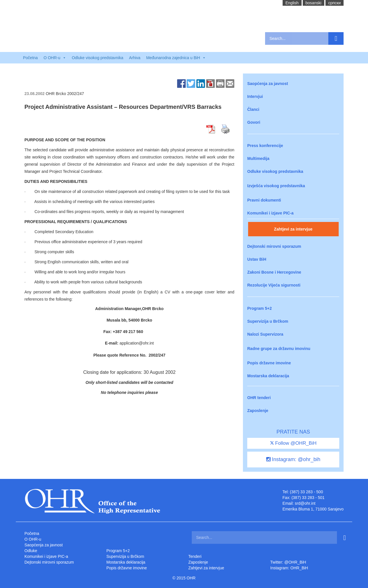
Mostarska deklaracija (268, 376)
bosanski (314, 3)
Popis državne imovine (269, 363)
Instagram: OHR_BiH (289, 568)
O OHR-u (33, 539)
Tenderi (195, 556)
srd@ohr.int (305, 503)
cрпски (335, 3)
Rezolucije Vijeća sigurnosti (274, 285)
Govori (254, 122)
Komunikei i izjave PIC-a (270, 213)
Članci (253, 109)
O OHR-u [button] (55, 58)
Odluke (31, 551)
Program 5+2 (259, 308)
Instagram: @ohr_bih (293, 459)
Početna (30, 58)
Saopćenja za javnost (268, 84)
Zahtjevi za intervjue (293, 229)
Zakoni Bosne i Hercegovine (274, 272)
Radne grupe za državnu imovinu (279, 349)
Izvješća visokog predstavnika (276, 186)
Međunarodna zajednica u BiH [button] (176, 58)
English (292, 3)
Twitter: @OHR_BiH (288, 562)
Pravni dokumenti (264, 200)
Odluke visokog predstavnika (98, 58)
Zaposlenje (258, 411)
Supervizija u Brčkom (268, 321)
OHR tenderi (259, 398)
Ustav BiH (257, 259)
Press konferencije (265, 146)
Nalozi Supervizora (265, 334)
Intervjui (255, 96)
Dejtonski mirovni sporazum (274, 246)
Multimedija (258, 158)
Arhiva (135, 58)
